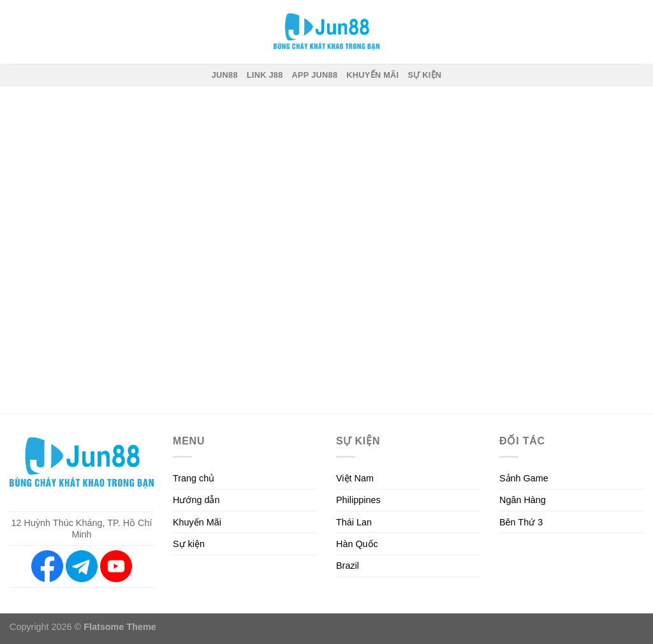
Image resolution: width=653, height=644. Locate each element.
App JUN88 (315, 75)
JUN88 (225, 75)
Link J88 (265, 75)
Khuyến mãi (372, 75)
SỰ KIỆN (424, 75)
